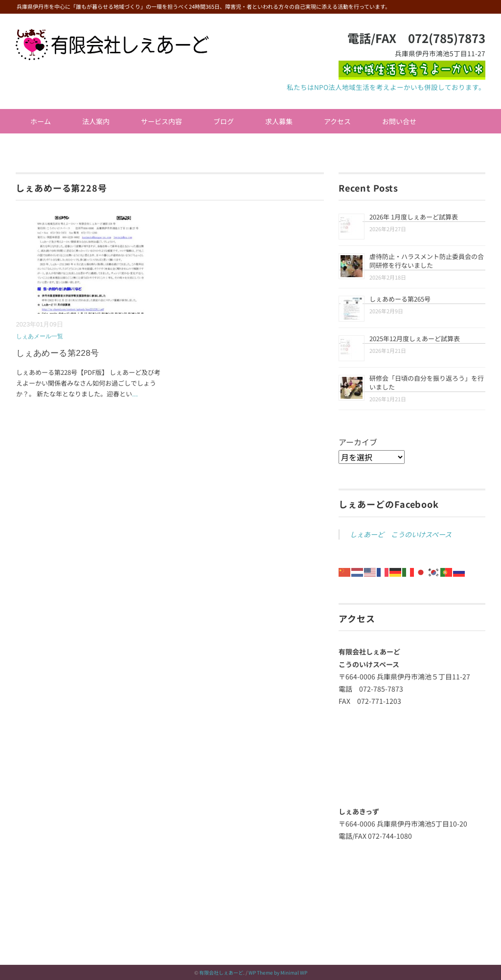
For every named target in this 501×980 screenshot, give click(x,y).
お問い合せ (399, 121)
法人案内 (96, 121)
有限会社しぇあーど (221, 972)
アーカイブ (358, 442)
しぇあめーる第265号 (400, 299)
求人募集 (279, 121)
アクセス (337, 121)
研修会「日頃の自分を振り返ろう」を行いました (427, 382)
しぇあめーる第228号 (58, 353)
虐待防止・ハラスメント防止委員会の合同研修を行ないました (427, 261)
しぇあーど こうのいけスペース (401, 534)
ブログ (224, 121)
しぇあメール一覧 (40, 336)
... (135, 394)
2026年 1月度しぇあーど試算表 (414, 217)
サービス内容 (161, 121)
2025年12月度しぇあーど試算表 (415, 338)
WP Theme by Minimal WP (278, 972)
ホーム (41, 121)
